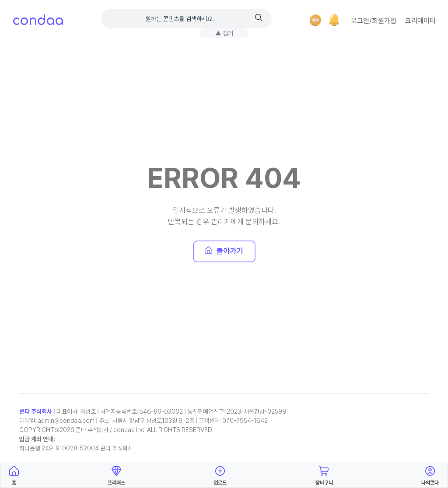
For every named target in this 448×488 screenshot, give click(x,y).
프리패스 (116, 474)
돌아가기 (224, 251)
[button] (334, 20)
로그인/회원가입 (374, 21)
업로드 (220, 474)
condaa (38, 21)
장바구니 (324, 474)
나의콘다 (430, 474)
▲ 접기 (224, 33)
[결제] (315, 20)
